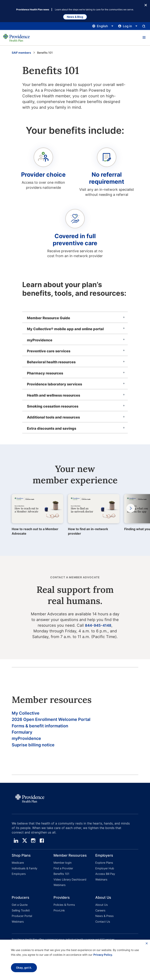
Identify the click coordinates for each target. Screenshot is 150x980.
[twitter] (25, 845)
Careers (100, 912)
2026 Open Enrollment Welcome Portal (56, 720)
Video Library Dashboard (69, 882)
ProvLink (59, 912)
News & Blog (75, 17)
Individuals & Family (24, 872)
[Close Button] (146, 5)
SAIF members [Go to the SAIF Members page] (21, 53)
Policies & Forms (64, 907)
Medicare (18, 867)
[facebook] (42, 845)
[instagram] (33, 845)
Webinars (59, 887)
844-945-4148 (98, 625)
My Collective (27, 713)
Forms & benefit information (43, 727)
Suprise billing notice (35, 749)
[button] (144, 38)
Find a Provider (63, 872)
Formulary (23, 735)
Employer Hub (104, 872)
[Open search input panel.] (144, 26)
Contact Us (102, 922)
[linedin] (16, 845)
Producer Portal (22, 917)
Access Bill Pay (105, 877)
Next (129, 508)
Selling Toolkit (21, 912)
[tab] (75, 317)
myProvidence (28, 742)
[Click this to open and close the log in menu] (128, 26)
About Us (101, 907)
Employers (18, 877)
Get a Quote (19, 907)
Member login (62, 867)
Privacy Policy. (103, 955)
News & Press (104, 917)
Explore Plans (104, 867)
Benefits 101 (61, 877)
